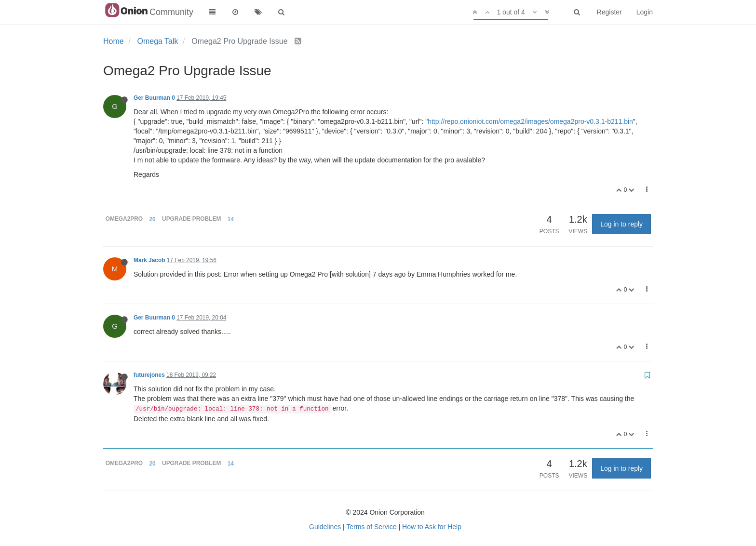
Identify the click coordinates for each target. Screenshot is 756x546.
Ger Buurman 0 (154, 98)
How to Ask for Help (432, 527)
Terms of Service (371, 527)
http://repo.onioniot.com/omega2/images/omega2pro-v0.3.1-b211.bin (530, 121)
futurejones (149, 375)
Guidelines (325, 527)
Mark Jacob (149, 260)
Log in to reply (621, 224)
